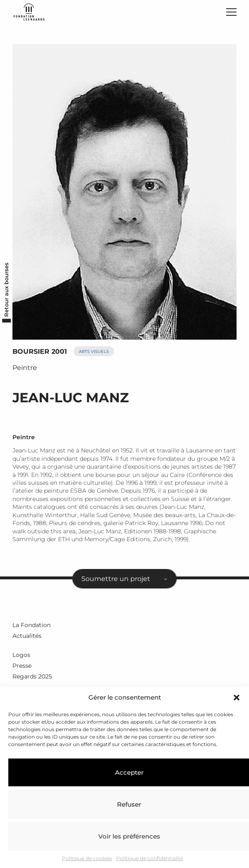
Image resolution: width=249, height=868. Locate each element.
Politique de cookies (87, 858)
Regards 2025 (32, 676)
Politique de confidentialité (150, 858)
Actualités (27, 636)
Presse (22, 666)
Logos (21, 655)
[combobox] (124, 579)
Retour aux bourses (6, 290)
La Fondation (32, 625)
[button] (237, 698)
